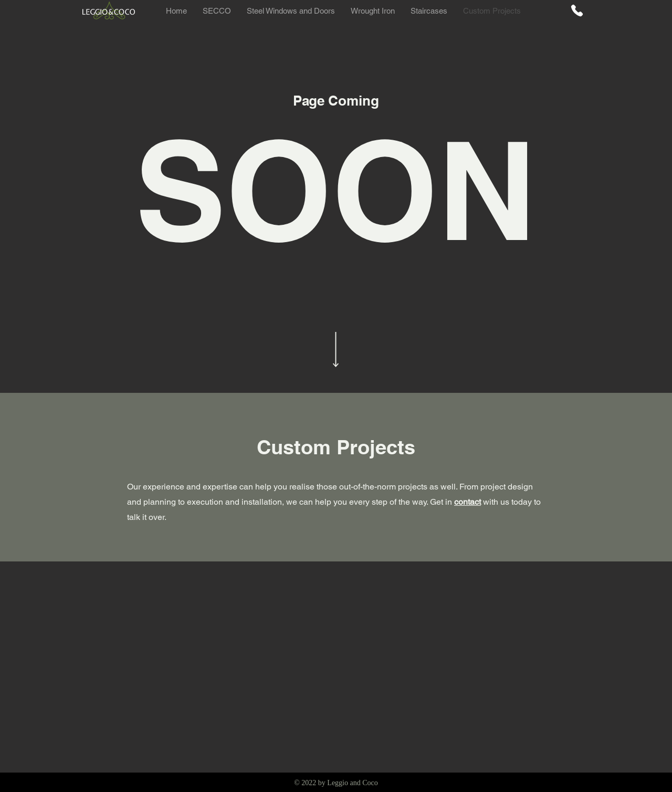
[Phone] (577, 11)
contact (468, 502)
